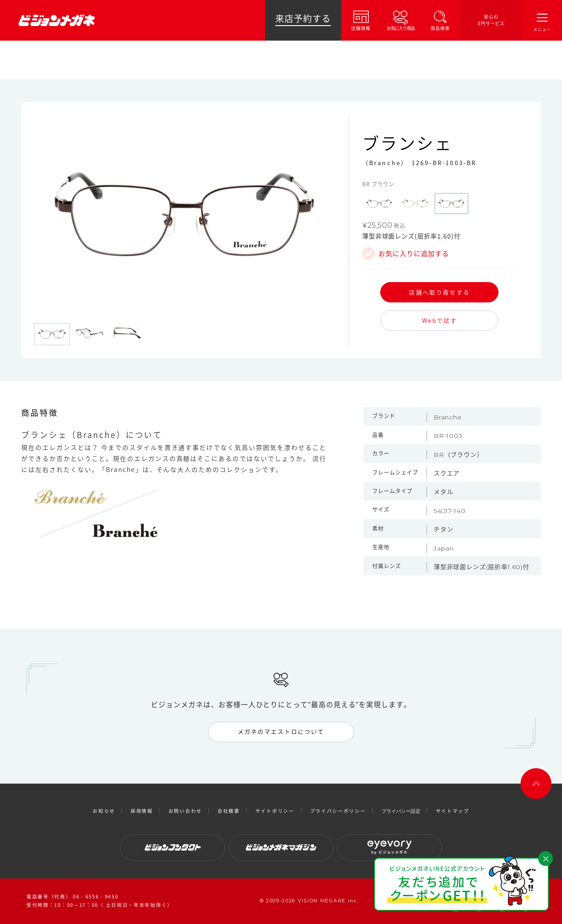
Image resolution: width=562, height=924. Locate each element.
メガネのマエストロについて (281, 731)
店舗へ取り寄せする (439, 292)
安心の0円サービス (491, 20)
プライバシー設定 (401, 811)
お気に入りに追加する (414, 254)
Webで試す (440, 320)
